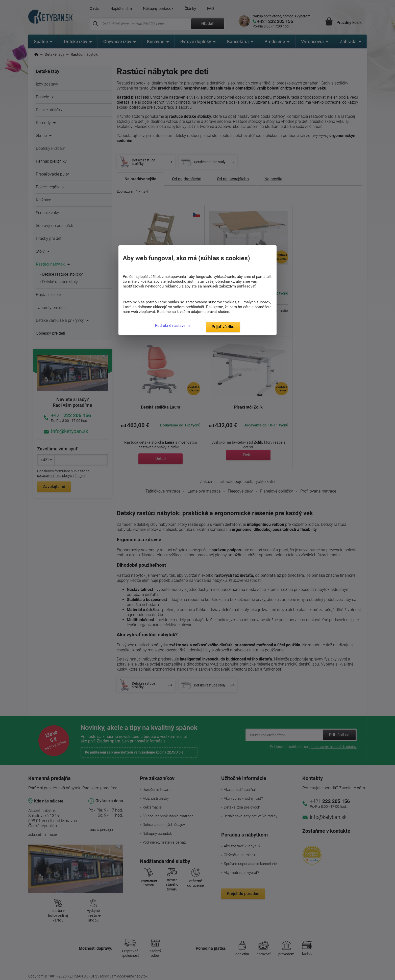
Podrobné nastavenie (173, 326)
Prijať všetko (223, 327)
